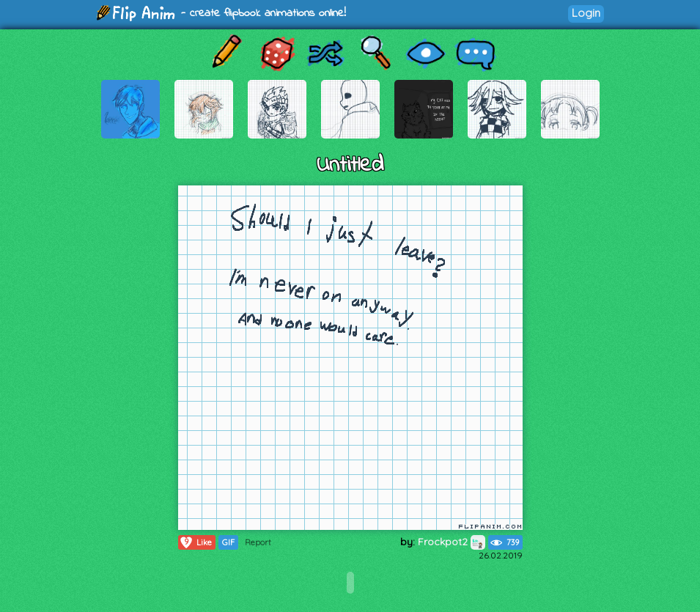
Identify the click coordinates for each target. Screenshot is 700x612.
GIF (228, 542)
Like (195, 542)
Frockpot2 (452, 542)
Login (586, 13)
